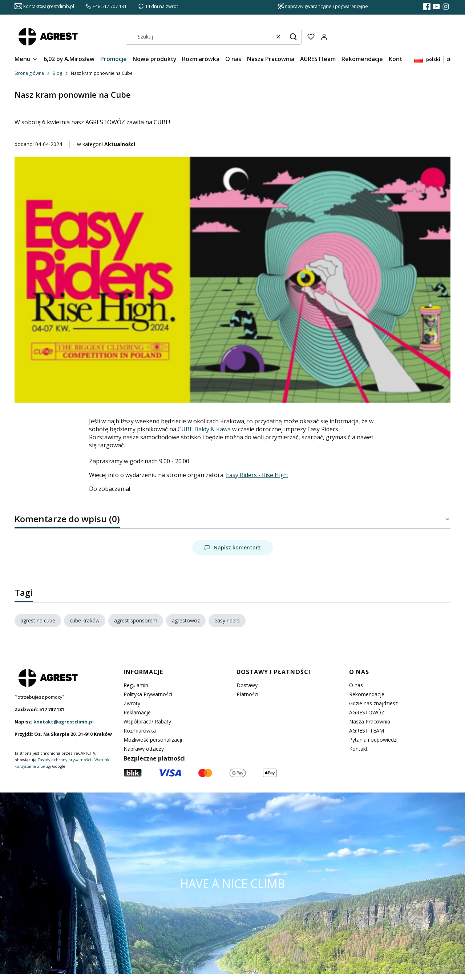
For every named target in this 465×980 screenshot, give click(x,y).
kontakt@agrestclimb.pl (64, 722)
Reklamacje (137, 712)
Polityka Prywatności (148, 694)
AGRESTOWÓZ (367, 712)
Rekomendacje (367, 694)
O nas (356, 685)
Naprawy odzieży (144, 749)
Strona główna (29, 73)
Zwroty (132, 703)
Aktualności (120, 144)
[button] (293, 37)
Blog (57, 73)
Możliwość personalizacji (153, 740)
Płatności (247, 694)
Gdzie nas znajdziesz (373, 703)
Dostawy (247, 685)
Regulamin (136, 685)
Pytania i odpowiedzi (373, 740)
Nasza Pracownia (370, 721)
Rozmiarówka (140, 731)
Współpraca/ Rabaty (147, 721)
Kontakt (358, 749)
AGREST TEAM (367, 731)
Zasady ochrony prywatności (64, 760)
